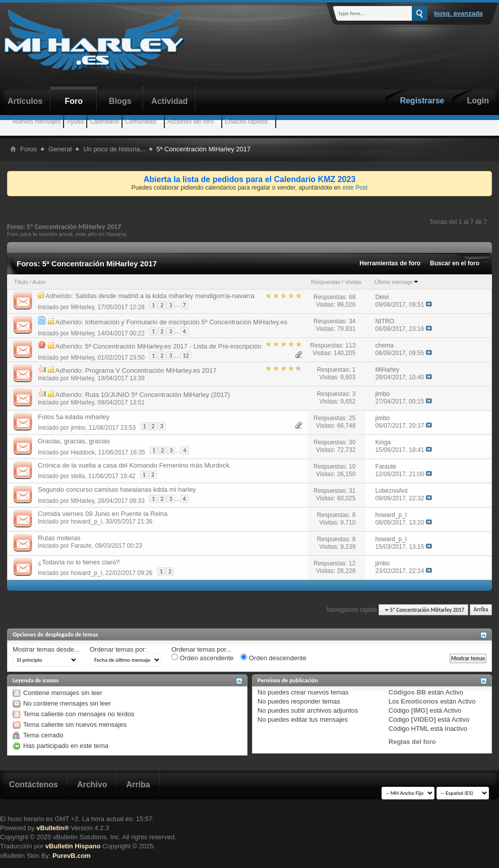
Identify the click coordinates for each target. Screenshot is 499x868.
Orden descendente (273, 658)
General (60, 149)
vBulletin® (52, 828)
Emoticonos (419, 701)
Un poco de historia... (114, 149)
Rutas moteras (59, 538)
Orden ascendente (203, 658)
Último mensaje (397, 282)
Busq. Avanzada (458, 13)
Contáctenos (34, 785)
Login (478, 101)
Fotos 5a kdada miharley (74, 417)
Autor (39, 282)
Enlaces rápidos (246, 122)
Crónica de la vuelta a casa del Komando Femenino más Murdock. (135, 465)
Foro (74, 101)
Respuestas (326, 282)
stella (78, 476)
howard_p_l (86, 522)
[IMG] (420, 710)
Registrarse (422, 101)
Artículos (25, 101)
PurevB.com (72, 856)
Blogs (120, 101)
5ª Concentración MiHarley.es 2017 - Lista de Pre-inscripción (173, 346)
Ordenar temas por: (118, 649)
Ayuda (75, 122)
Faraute (81, 546)
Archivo (92, 785)
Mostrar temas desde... (46, 649)
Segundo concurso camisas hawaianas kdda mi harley (117, 489)
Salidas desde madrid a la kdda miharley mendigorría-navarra (165, 296)
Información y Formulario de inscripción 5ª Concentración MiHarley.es (186, 322)
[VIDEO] (424, 719)
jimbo (78, 428)
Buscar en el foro (455, 263)
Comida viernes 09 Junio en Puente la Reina (103, 514)
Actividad (169, 101)
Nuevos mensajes (37, 122)
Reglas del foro (412, 742)
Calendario (104, 122)
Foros (28, 149)
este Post (355, 188)
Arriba (481, 610)
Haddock (82, 452)
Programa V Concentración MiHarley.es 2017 (151, 370)
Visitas (353, 282)
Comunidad (140, 122)
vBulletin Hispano (73, 846)
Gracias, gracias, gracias (74, 441)
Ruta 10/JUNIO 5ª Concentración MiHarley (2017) (158, 395)
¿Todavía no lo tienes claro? (79, 562)
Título (21, 282)
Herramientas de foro (390, 263)
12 (186, 356)
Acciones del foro (191, 122)
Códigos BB (407, 692)
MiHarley (82, 307)
